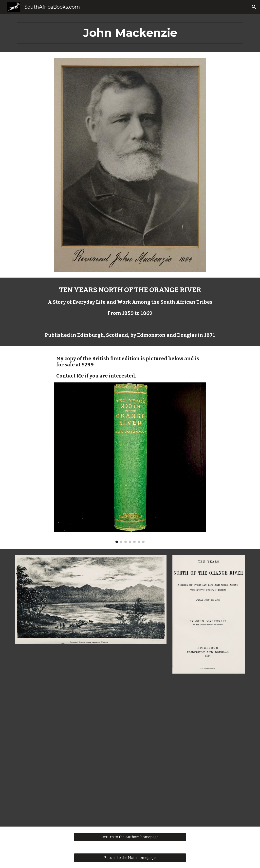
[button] (254, 7)
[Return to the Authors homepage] (130, 837)
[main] (130, 33)
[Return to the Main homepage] (130, 858)
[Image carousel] (130, 463)
